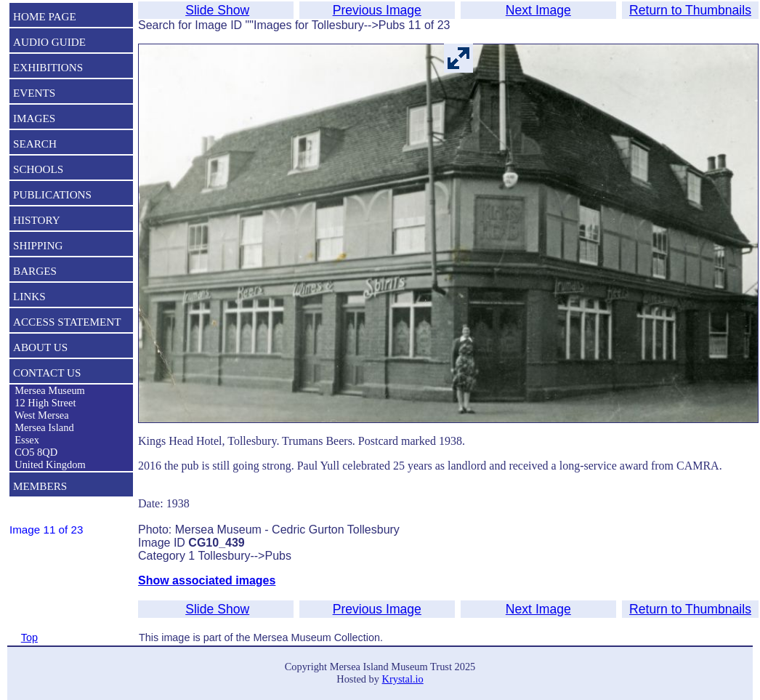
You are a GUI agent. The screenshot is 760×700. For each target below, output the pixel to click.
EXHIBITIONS (48, 67)
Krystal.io (403, 679)
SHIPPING (38, 245)
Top (29, 637)
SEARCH (35, 144)
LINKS (29, 296)
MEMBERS (40, 486)
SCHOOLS (38, 169)
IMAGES (34, 118)
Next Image (538, 10)
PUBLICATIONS (52, 194)
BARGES (35, 271)
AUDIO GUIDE (49, 42)
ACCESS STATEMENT (67, 322)
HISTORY (37, 220)
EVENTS (34, 93)
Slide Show (217, 10)
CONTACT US (47, 373)
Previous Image (377, 10)
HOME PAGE (45, 16)
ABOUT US (40, 347)
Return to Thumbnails (690, 10)
